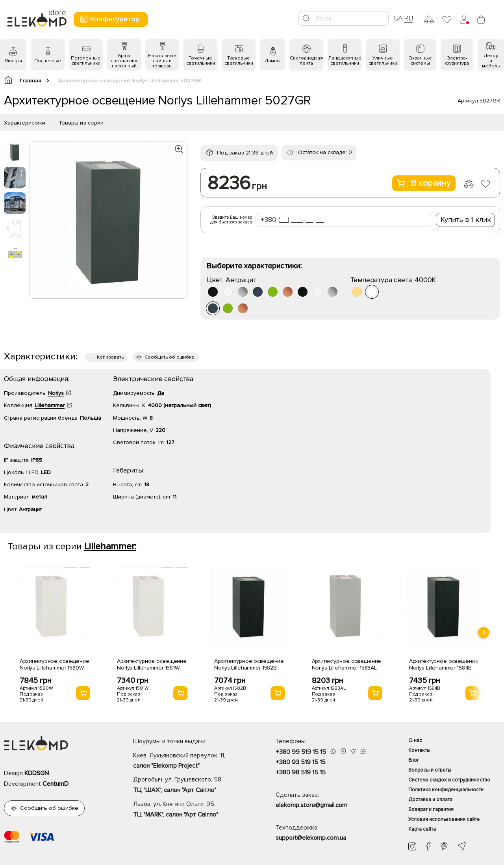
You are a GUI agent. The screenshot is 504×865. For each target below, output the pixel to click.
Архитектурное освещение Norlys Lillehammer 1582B (249, 664)
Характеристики (25, 123)
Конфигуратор (110, 19)
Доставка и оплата (430, 800)
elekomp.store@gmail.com (311, 805)
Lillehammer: (110, 546)
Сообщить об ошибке (170, 357)
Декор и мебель (491, 61)
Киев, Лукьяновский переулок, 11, (191, 761)
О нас (415, 740)
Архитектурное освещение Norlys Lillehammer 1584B (444, 664)
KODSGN (37, 773)
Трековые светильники (239, 61)
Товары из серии (81, 123)
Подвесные (48, 61)
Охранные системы (420, 61)
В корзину (424, 183)
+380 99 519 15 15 (301, 752)
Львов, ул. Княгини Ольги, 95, (191, 810)
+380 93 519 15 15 (301, 762)
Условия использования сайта (444, 819)
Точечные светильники (201, 61)
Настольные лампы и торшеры (162, 61)
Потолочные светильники (86, 61)
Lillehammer (50, 405)
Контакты (419, 750)
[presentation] (484, 632)
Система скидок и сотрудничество (449, 780)
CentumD (56, 784)
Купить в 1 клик (466, 220)
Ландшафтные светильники (345, 61)
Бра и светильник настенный (124, 61)
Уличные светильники (383, 61)
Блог (414, 760)
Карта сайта (422, 829)
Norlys (56, 393)
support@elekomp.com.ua (311, 838)
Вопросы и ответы (430, 770)
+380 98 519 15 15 (301, 772)
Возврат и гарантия (431, 809)
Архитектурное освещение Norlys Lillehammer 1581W (152, 664)
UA (398, 18)
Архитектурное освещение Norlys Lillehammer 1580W (55, 664)
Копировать (110, 357)
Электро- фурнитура (457, 61)
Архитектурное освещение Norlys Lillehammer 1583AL (347, 664)
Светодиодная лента (306, 61)
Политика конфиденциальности (446, 790)
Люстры (13, 61)
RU (409, 18)
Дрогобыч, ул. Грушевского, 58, (191, 785)
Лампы (272, 61)
